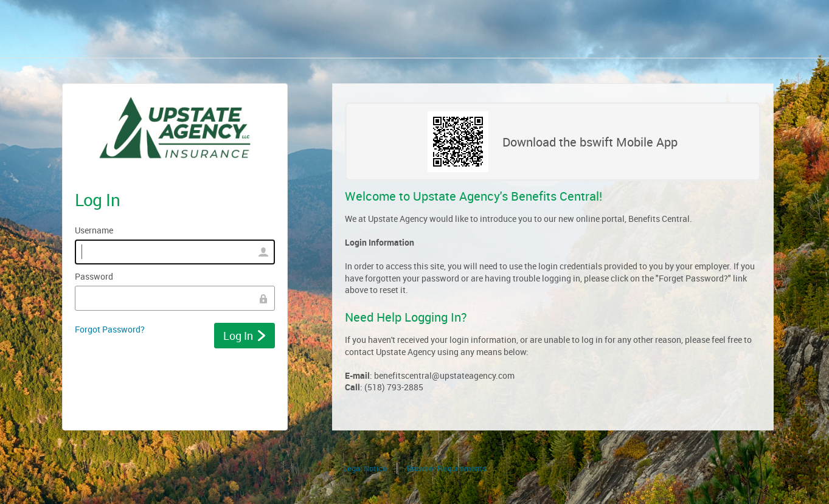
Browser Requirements (447, 468)
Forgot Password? (110, 329)
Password (94, 276)
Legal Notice (365, 468)
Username (94, 230)
